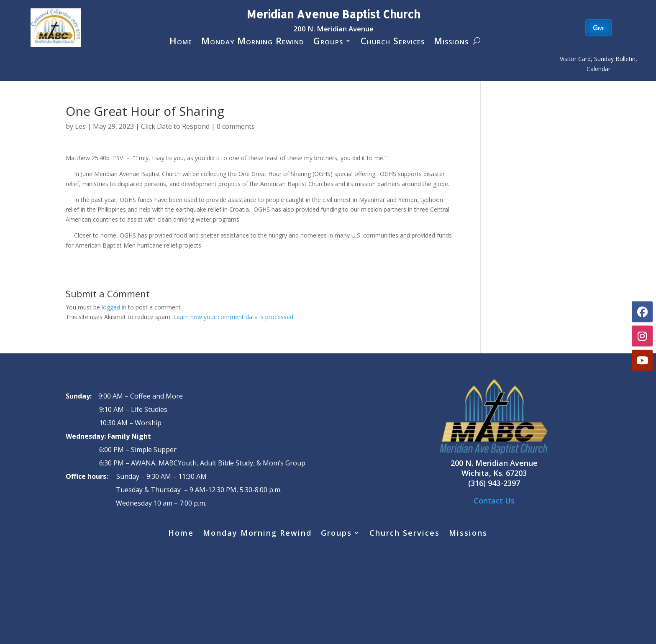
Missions (451, 42)
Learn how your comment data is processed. (234, 317)
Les (80, 126)
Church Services (393, 42)
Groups (328, 42)
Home (181, 42)
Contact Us (494, 501)
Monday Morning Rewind (253, 42)
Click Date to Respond (175, 126)
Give (599, 28)
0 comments (236, 126)
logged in (114, 307)
